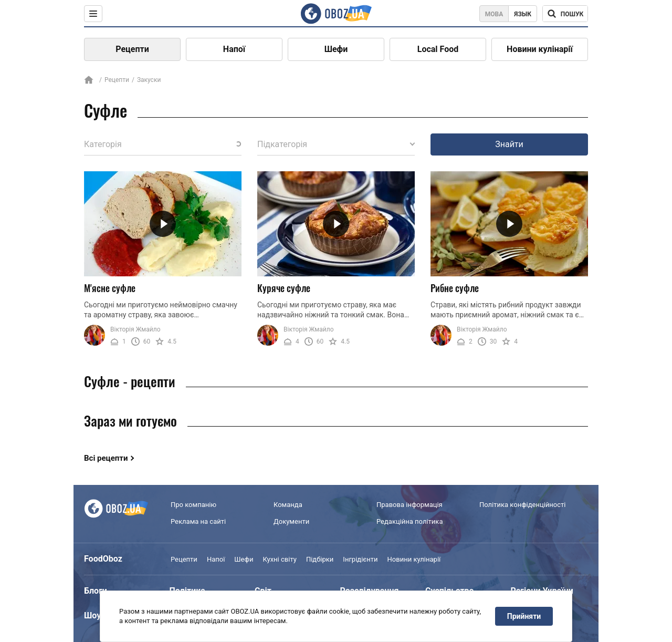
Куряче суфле (284, 288)
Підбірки (320, 559)
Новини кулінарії (540, 49)
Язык (523, 14)
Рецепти (132, 49)
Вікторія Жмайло (135, 329)
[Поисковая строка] (565, 14)
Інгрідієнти (360, 559)
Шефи (336, 49)
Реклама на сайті (198, 521)
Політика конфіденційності (522, 505)
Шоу (92, 615)
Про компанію (193, 505)
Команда (288, 505)
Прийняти (524, 616)
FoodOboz (103, 559)
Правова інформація (409, 505)
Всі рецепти (106, 458)
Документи (291, 521)
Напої (234, 49)
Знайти (509, 144)
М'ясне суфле (110, 288)
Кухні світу (279, 559)
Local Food (438, 49)
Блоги (96, 591)
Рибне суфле (455, 288)
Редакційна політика (409, 521)
